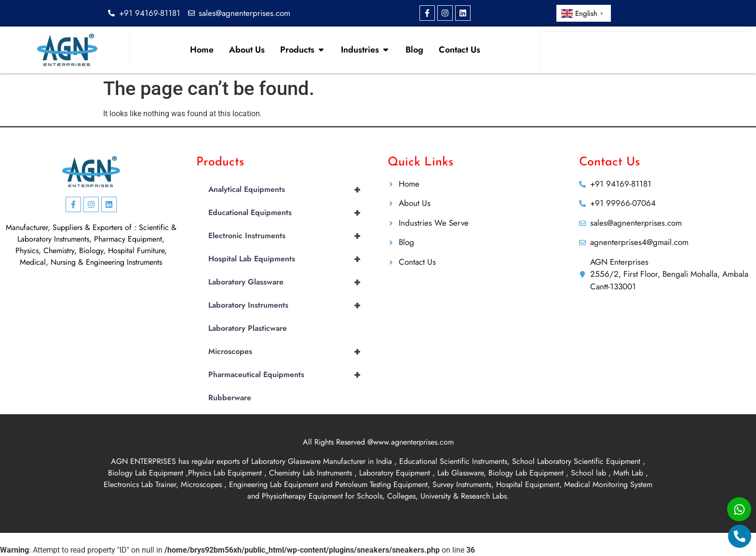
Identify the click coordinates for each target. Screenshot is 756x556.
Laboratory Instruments (288, 305)
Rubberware (230, 398)
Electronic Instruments (288, 236)
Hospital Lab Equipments (288, 259)
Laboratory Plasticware (248, 328)
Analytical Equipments (288, 190)
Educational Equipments (288, 213)
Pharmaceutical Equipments (288, 375)
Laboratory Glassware (288, 282)
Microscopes (288, 352)
